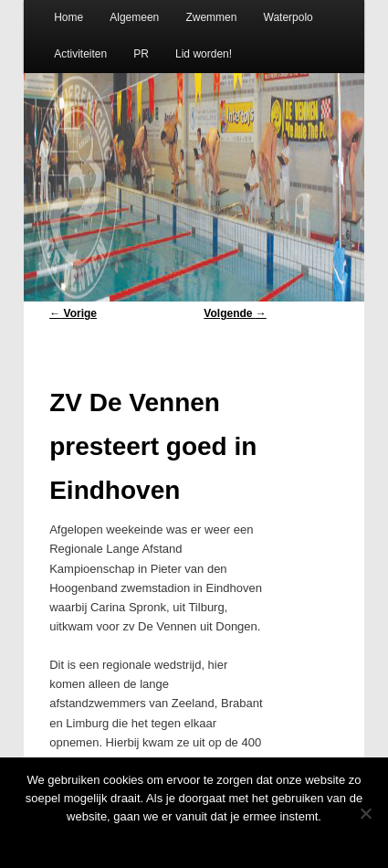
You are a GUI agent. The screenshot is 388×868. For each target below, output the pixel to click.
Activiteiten (80, 54)
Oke (194, 840)
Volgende (235, 313)
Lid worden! (204, 54)
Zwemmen (211, 17)
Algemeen (134, 17)
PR (141, 54)
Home (68, 17)
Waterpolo (288, 17)
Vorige (73, 313)
